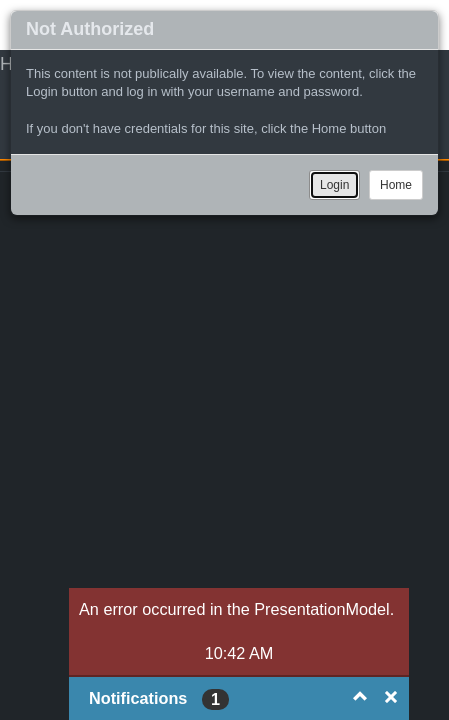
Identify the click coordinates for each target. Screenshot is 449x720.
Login (334, 185)
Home (396, 185)
